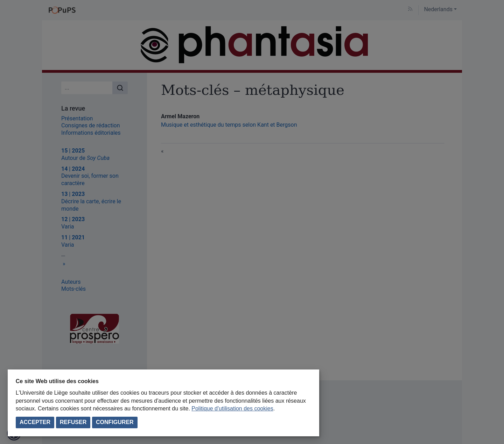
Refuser (73, 422)
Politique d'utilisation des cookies (232, 408)
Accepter (35, 422)
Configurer (115, 422)
